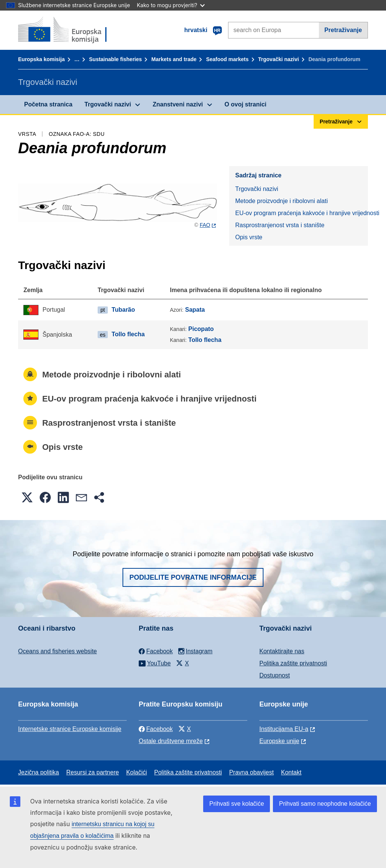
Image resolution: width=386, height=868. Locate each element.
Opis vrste (249, 237)
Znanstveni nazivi (178, 104)
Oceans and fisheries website (57, 651)
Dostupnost (275, 675)
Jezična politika (39, 772)
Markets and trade (174, 59)
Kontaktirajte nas (282, 651)
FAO (205, 225)
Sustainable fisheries (115, 59)
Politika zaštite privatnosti (293, 663)
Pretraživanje (343, 30)
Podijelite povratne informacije (193, 577)
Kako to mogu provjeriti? (171, 5)
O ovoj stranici (246, 104)
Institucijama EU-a (284, 729)
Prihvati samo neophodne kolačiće (325, 804)
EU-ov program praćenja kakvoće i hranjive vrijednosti (302, 213)
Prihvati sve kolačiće (237, 804)
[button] (27, 497)
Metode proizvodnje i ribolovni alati (281, 201)
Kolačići (137, 772)
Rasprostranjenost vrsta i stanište (280, 225)
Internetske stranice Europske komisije (70, 729)
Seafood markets (227, 59)
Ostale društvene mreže (171, 741)
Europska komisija (41, 59)
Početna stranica (48, 104)
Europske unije (279, 741)
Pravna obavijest (251, 772)
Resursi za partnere (93, 772)
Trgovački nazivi (279, 59)
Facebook (156, 729)
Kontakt (291, 772)
